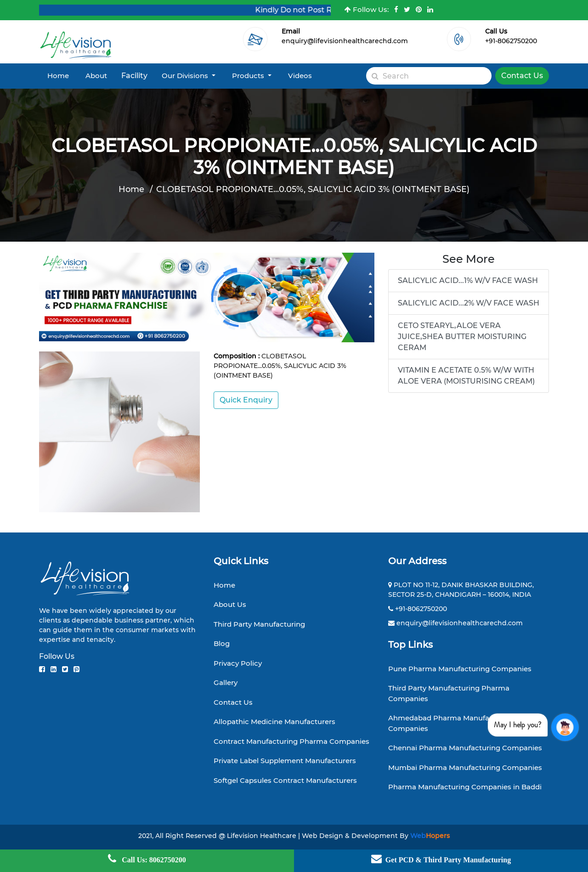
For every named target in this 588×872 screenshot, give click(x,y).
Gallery (226, 682)
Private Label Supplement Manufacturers (285, 761)
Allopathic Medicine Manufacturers (274, 722)
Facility (134, 76)
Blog (222, 643)
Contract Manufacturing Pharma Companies (291, 741)
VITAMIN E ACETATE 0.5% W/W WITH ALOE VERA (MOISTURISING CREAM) (466, 376)
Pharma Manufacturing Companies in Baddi (465, 787)
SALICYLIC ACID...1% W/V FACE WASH (468, 280)
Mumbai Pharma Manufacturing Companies (465, 767)
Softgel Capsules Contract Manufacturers (285, 780)
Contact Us (522, 76)
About (96, 76)
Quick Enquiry (246, 400)
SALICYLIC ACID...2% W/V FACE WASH (469, 303)
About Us (230, 604)
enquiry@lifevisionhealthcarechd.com (345, 41)
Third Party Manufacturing (259, 624)
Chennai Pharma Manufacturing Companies (465, 748)
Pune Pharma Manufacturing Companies (460, 669)
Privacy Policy (238, 663)
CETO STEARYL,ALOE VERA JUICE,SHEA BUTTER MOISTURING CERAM (462, 337)
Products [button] (249, 76)
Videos (300, 76)
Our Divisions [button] (186, 76)
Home (58, 76)
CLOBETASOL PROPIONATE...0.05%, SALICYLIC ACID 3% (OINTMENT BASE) (313, 189)
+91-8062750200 (511, 41)
